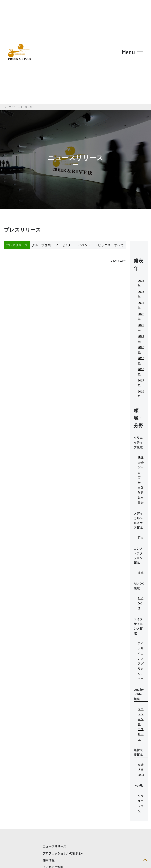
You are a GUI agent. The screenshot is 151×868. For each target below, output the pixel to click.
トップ (7, 107)
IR (56, 245)
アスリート (141, 734)
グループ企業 (41, 245)
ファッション (141, 714)
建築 (141, 573)
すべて (119, 245)
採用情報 (49, 860)
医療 (141, 538)
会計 (141, 765)
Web (141, 462)
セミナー (68, 245)
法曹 (141, 770)
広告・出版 (141, 483)
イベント (85, 245)
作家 (141, 493)
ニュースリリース (23, 107)
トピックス (103, 245)
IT (139, 608)
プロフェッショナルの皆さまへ (63, 853)
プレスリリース (17, 245)
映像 (141, 457)
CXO (141, 775)
